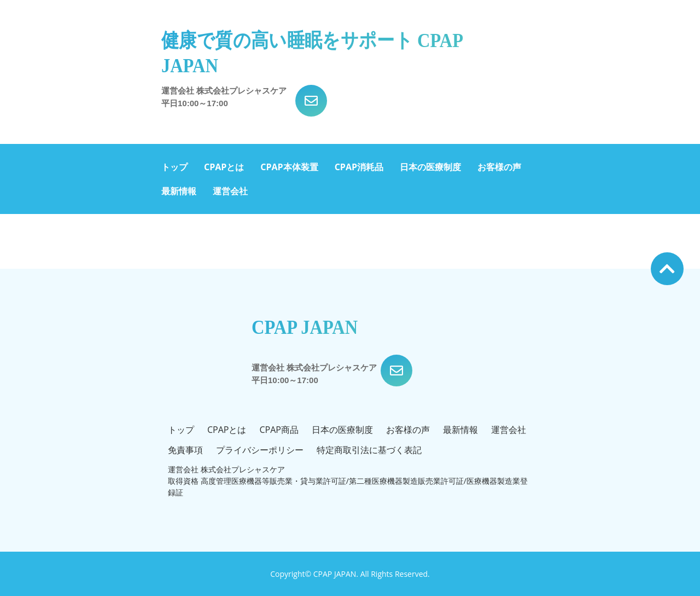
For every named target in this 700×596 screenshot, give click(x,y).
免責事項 (185, 450)
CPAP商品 (279, 430)
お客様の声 (499, 167)
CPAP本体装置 (289, 167)
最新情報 (179, 191)
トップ (174, 167)
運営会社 (230, 191)
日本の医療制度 (430, 167)
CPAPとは (224, 167)
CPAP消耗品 (359, 167)
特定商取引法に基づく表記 (369, 450)
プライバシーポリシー (260, 450)
